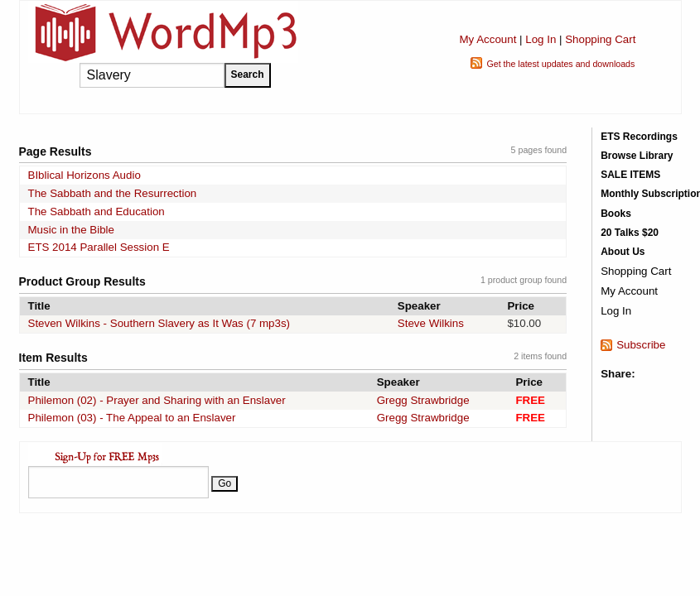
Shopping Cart (600, 39)
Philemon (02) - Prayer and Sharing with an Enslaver (157, 400)
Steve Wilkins (431, 323)
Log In (541, 39)
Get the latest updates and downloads (560, 64)
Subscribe (641, 345)
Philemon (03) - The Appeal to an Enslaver (132, 418)
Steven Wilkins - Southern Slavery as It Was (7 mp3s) (159, 323)
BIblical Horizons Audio (84, 175)
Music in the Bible (71, 230)
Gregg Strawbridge (423, 400)
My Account (488, 39)
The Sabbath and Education (97, 211)
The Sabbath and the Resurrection (113, 193)
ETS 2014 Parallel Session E (99, 247)
